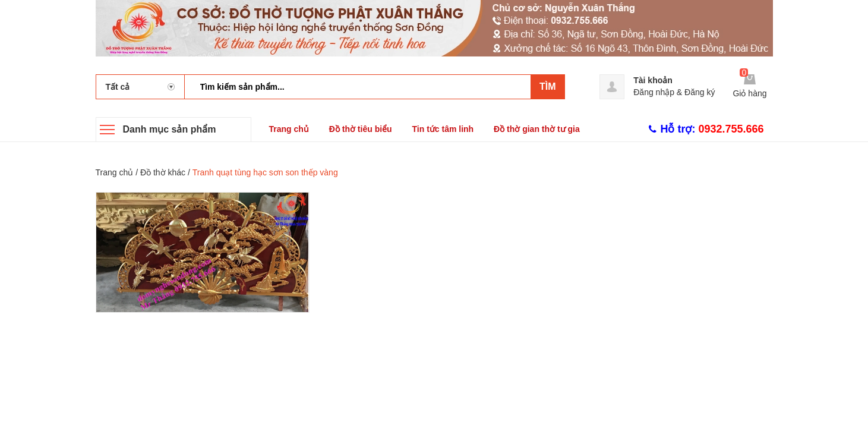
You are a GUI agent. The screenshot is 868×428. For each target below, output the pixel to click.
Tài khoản (653, 80)
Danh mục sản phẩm (170, 129)
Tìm (548, 86)
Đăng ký (700, 92)
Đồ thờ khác (163, 172)
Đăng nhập (654, 92)
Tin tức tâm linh (443, 129)
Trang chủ (289, 129)
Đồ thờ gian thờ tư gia (537, 129)
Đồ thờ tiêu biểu (361, 129)
